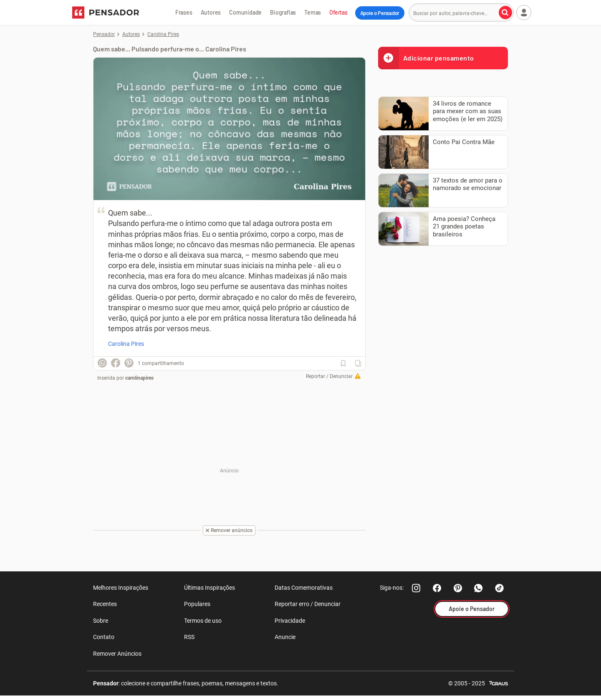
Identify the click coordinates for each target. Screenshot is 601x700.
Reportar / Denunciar (329, 376)
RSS (189, 637)
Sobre (101, 621)
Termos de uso (203, 621)
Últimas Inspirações (210, 588)
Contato (104, 637)
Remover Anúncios (117, 654)
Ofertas (338, 12)
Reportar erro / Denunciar (308, 604)
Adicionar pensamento (426, 58)
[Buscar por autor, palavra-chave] (505, 13)
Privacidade (290, 621)
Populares (197, 604)
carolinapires (139, 378)
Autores (211, 12)
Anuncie (285, 637)
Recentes (105, 604)
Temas (313, 12)
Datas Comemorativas (304, 588)
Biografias (283, 12)
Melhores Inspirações (121, 588)
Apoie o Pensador (380, 13)
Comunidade (245, 12)
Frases (184, 12)
